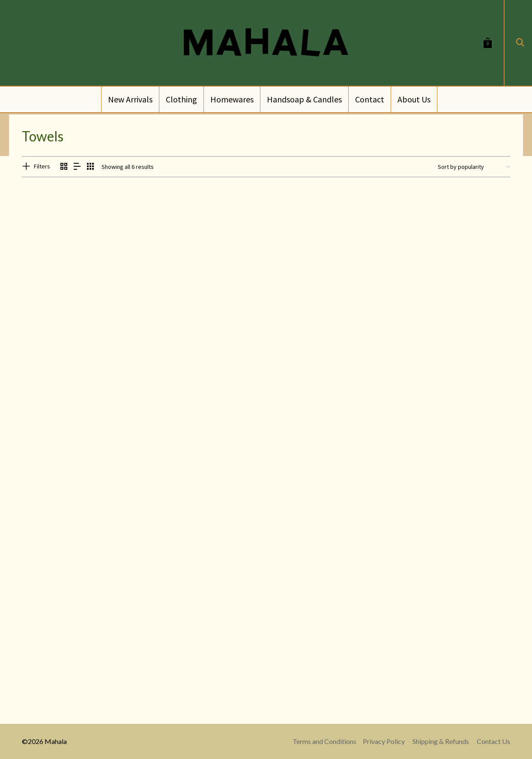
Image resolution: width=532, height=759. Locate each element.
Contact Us (493, 741)
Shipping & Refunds (441, 741)
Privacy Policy (384, 741)
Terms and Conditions (324, 741)
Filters (42, 166)
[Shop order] (474, 167)
